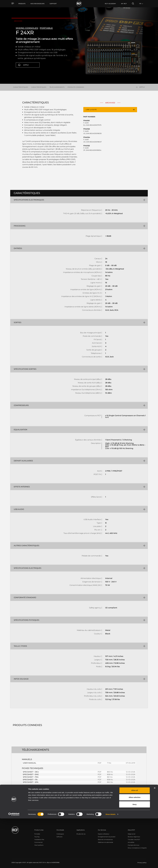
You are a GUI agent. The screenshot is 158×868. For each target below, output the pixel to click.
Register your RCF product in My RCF (117, 815)
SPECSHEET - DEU (31, 772)
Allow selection (135, 847)
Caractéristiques (21, 87)
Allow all (135, 840)
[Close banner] (155, 838)
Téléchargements (57, 87)
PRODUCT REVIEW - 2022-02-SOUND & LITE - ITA (44, 791)
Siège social (132, 834)
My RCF (124, 4)
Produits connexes (76, 87)
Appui (26, 65)
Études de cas (81, 834)
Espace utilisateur (104, 834)
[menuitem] (38, 4)
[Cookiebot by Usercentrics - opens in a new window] (14, 864)
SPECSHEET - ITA (30, 780)
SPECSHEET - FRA (31, 777)
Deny (135, 854)
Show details (111, 864)
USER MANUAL (30, 763)
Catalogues (60, 834)
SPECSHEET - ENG (31, 774)
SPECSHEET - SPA (31, 782)
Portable (37, 834)
